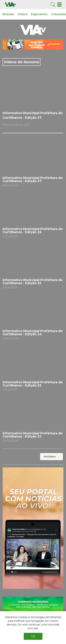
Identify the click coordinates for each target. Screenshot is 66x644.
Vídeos (23, 14)
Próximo (50, 457)
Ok (33, 636)
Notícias (8, 14)
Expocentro (39, 14)
